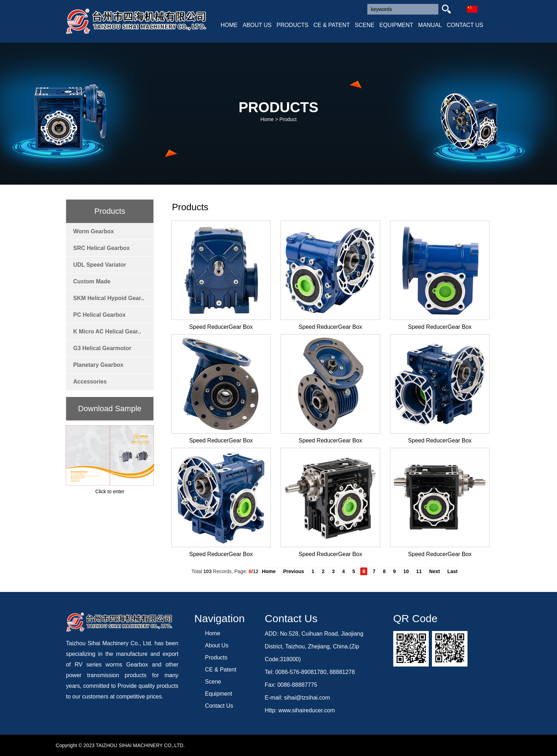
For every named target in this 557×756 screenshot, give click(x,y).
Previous (294, 571)
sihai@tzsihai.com (307, 698)
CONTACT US (465, 25)
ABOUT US (257, 25)
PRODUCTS (293, 25)
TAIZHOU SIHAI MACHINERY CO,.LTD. (140, 745)
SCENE (365, 25)
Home (267, 119)
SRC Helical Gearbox (101, 248)
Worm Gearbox (93, 231)
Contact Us (219, 706)
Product (288, 119)
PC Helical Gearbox (99, 315)
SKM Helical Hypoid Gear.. (109, 298)
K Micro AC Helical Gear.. (107, 331)
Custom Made (92, 281)
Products (216, 657)
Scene (213, 682)
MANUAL (430, 25)
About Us (217, 645)
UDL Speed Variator (100, 265)
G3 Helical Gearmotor (102, 348)
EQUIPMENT (396, 25)
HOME (229, 25)
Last (452, 571)
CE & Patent (221, 670)
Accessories (90, 382)
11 (419, 571)
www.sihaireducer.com (307, 710)
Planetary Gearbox (98, 365)
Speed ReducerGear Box (221, 327)
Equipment (219, 694)
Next (434, 571)
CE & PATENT (332, 25)
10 (406, 571)
